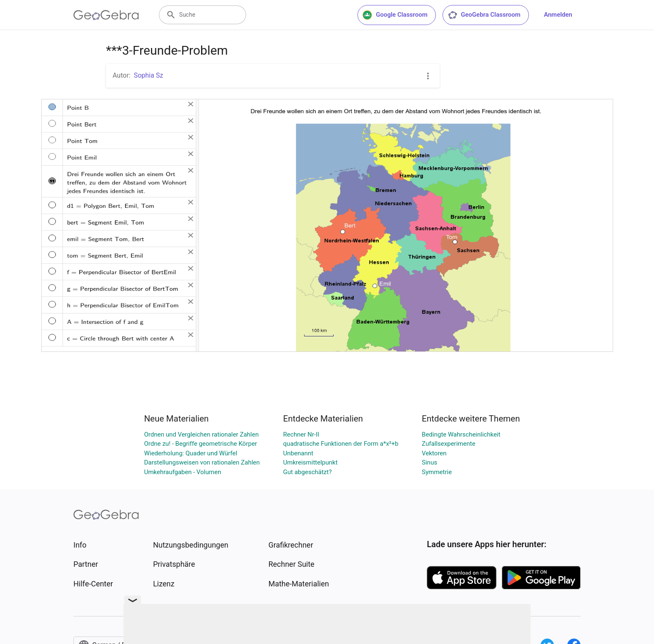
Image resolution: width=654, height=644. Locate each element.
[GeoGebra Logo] (106, 15)
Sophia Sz (148, 75)
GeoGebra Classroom (484, 15)
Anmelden (558, 15)
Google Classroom (395, 15)
